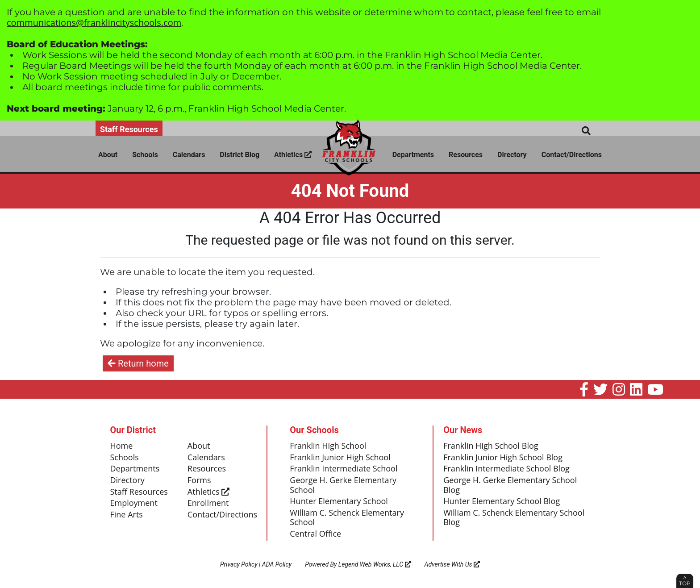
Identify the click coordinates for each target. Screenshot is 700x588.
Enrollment (208, 503)
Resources (466, 155)
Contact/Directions (572, 155)
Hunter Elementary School (339, 501)
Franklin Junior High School (340, 458)
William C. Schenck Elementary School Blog (514, 518)
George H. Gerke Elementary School (343, 485)
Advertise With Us (452, 564)
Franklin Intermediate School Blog (506, 469)
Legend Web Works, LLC (375, 564)
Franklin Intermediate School (344, 469)
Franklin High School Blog (491, 446)
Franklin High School (328, 446)
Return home (138, 363)
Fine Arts (127, 515)
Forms (199, 480)
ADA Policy (277, 564)
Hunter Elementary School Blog (502, 501)
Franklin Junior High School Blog (503, 458)
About (108, 155)
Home (122, 446)
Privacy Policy (239, 564)
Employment (134, 503)
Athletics (293, 155)
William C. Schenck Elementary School (347, 518)
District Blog (240, 155)
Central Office (315, 534)
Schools (145, 155)
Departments (413, 155)
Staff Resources (129, 129)
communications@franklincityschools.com (94, 23)
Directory (512, 155)
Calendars (189, 155)
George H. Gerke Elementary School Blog (510, 485)
